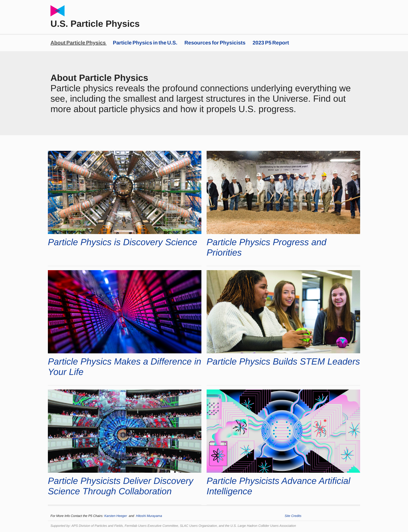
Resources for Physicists (215, 43)
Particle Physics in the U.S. (146, 43)
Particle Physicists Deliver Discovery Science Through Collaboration (120, 486)
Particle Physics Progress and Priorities (266, 248)
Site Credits (293, 516)
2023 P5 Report (271, 43)
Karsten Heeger (117, 516)
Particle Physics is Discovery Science (123, 242)
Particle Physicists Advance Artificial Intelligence (278, 486)
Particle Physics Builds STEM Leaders (283, 362)
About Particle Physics (79, 43)
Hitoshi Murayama (149, 516)
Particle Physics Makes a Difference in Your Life (125, 367)
